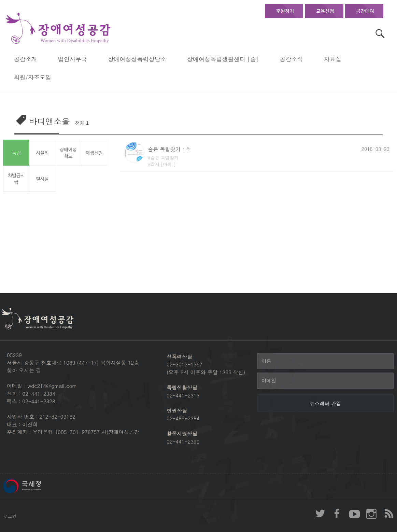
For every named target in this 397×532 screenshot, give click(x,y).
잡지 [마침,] (163, 164)
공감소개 (25, 59)
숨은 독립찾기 (165, 158)
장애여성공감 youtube (354, 514)
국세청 (38, 486)
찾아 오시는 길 (24, 370)
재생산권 (94, 153)
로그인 (10, 516)
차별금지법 (16, 179)
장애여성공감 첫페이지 (58, 29)
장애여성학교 (68, 153)
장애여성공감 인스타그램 (371, 514)
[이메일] (325, 381)
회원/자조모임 (32, 77)
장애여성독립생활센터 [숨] (223, 59)
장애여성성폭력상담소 (137, 59)
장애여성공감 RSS (388, 514)
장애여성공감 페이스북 (337, 514)
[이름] (325, 361)
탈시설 (42, 179)
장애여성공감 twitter (320, 514)
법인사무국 (73, 59)
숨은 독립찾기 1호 (169, 149)
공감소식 (291, 59)
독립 (16, 153)
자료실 (332, 59)
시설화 (42, 153)
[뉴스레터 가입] (325, 403)
